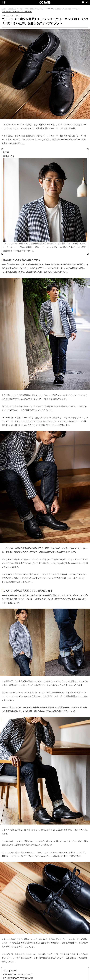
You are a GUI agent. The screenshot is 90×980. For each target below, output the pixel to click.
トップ (4, 9)
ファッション (12, 9)
